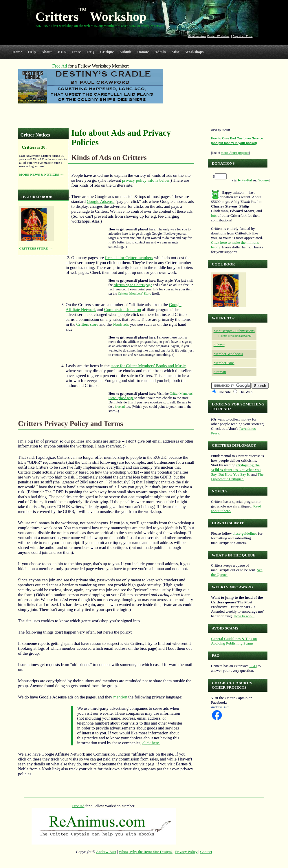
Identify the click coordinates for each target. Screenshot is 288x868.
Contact (206, 852)
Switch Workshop (219, 36)
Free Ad (78, 806)
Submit (125, 52)
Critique (107, 52)
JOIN (62, 52)
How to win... (244, 616)
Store (77, 52)
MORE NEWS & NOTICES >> (41, 174)
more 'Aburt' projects (235, 153)
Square (264, 180)
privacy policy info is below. (146, 180)
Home (17, 52)
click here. (151, 743)
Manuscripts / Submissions (234, 331)
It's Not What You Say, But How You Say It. (236, 470)
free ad (120, 407)
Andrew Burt (220, 707)
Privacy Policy (186, 852)
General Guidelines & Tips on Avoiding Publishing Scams (234, 641)
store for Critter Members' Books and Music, (149, 366)
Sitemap (220, 372)
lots (214, 215)
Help (32, 52)
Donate (143, 52)
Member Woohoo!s (228, 354)
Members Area (197, 36)
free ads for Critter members (129, 258)
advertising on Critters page (133, 285)
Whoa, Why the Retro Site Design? (146, 852)
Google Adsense (101, 201)
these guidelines (245, 533)
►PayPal (245, 180)
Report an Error (243, 36)
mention (120, 697)
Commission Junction (123, 310)
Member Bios (224, 363)
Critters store (87, 324)
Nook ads (121, 324)
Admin (160, 52)
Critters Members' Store (134, 294)
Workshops (195, 52)
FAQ (90, 52)
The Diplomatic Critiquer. (237, 477)
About (46, 52)
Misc (176, 52)
